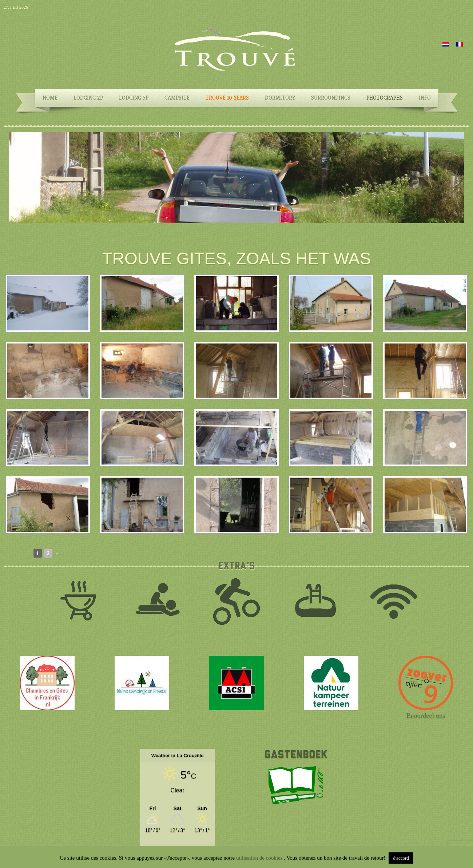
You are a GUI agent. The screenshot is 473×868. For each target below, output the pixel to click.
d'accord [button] (401, 858)
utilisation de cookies (260, 858)
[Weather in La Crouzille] (178, 808)
